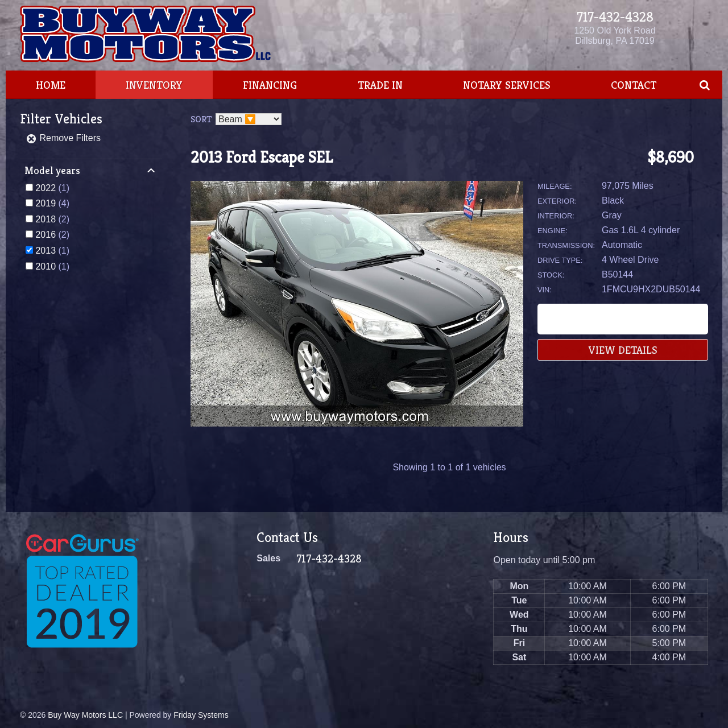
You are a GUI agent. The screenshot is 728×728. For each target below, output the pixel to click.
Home (51, 85)
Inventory (154, 85)
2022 (45, 188)
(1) (52, 188)
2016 (45, 235)
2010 (45, 266)
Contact (634, 85)
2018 (45, 219)
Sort (201, 119)
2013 (45, 251)
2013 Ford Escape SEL (262, 157)
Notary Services (507, 85)
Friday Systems (201, 715)
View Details (623, 350)
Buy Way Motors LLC (85, 715)
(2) (52, 219)
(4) (52, 203)
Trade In (380, 85)
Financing (270, 85)
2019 (45, 203)
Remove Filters (63, 138)
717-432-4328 (615, 17)
